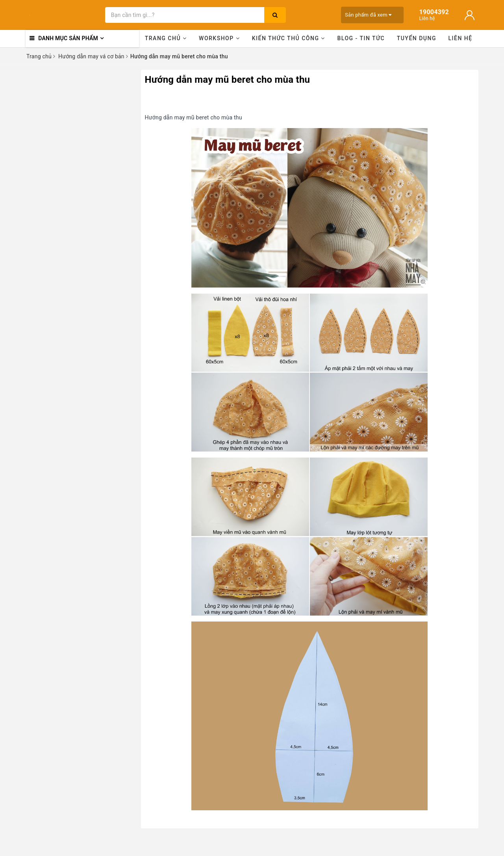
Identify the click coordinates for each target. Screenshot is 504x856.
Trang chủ (166, 38)
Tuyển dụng (417, 38)
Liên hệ (460, 38)
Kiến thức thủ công (289, 38)
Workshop (219, 38)
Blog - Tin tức (361, 38)
